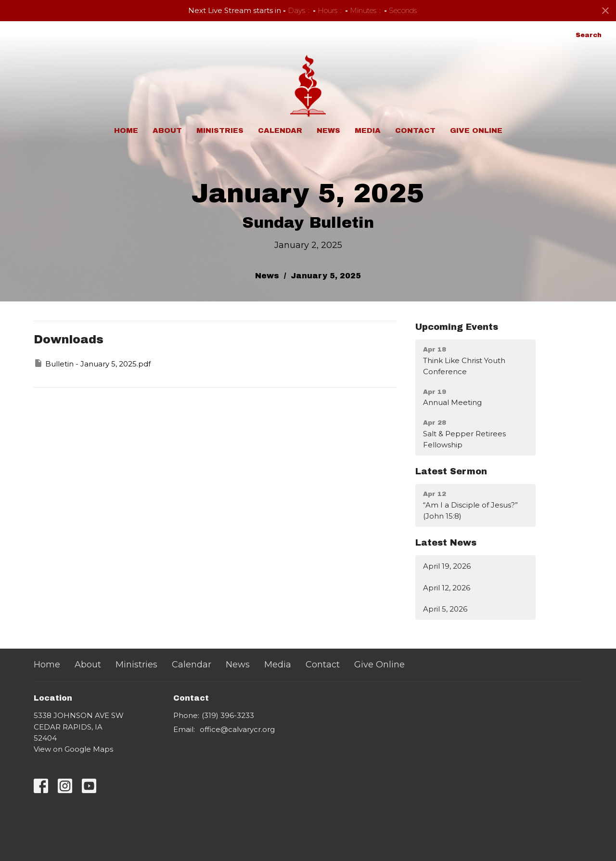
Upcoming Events (457, 327)
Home (126, 130)
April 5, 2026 (445, 609)
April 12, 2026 (447, 588)
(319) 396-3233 (228, 715)
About (167, 130)
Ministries (220, 130)
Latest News (446, 543)
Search (589, 35)
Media (368, 130)
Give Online (476, 130)
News (328, 130)
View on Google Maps (73, 749)
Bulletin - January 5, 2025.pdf (92, 363)
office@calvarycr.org (237, 729)
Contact (415, 130)
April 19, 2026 (447, 566)
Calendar (280, 130)
